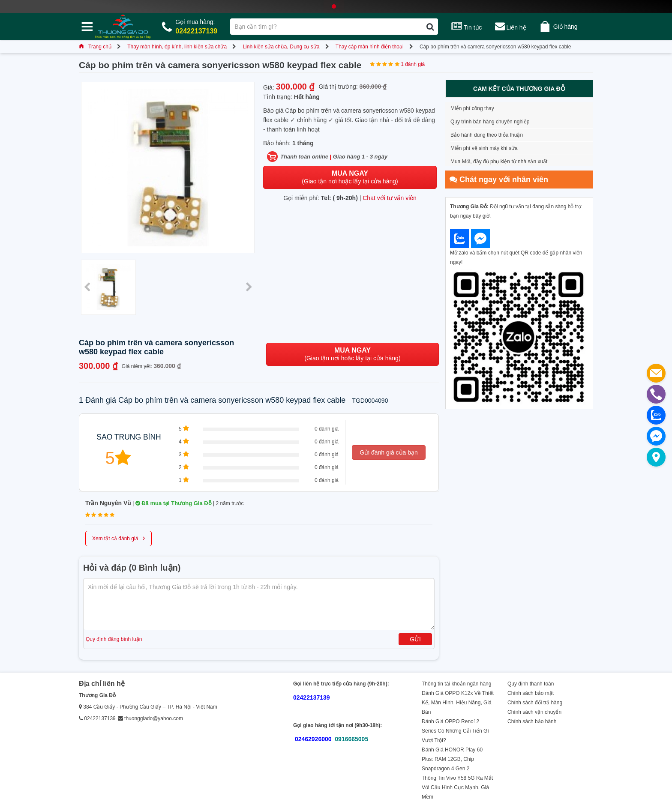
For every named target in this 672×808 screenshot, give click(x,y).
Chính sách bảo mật (531, 693)
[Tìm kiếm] (430, 27)
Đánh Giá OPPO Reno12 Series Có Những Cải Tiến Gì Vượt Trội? (455, 731)
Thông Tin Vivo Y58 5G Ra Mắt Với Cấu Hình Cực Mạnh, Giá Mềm (457, 787)
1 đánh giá (413, 64)
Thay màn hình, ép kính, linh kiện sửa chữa (177, 47)
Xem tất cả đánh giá (118, 538)
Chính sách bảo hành (532, 721)
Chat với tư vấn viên (390, 198)
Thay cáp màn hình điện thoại (370, 47)
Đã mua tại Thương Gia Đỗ (174, 503)
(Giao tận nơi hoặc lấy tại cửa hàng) (350, 177)
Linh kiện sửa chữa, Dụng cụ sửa (281, 47)
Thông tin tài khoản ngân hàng (456, 684)
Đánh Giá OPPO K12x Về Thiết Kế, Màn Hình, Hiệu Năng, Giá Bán (458, 703)
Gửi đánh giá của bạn (389, 452)
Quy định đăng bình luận (114, 639)
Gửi (415, 639)
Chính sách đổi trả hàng (535, 703)
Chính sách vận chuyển (534, 712)
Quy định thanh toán (531, 684)
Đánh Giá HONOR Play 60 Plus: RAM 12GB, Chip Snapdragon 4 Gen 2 (452, 759)
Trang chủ (95, 47)
